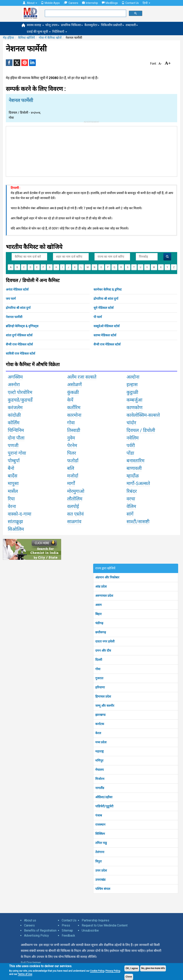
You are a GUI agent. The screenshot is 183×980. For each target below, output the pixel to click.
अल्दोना (133, 377)
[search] (85, 13)
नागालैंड (100, 788)
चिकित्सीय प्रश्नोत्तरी (112, 25)
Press (66, 925)
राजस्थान (100, 825)
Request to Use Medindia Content (105, 925)
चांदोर (131, 423)
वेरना (12, 506)
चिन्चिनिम (16, 430)
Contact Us (130, 3)
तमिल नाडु (101, 843)
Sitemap (67, 930)
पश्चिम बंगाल (103, 889)
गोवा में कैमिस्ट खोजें (50, 38)
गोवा (71, 423)
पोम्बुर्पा (14, 461)
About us (30, 920)
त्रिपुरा (98, 861)
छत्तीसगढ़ (101, 632)
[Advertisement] (92, 151)
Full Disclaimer (31, 963)
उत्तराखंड (100, 880)
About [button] (30, 3)
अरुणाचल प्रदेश (104, 596)
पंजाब (99, 815)
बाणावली (134, 468)
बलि (71, 468)
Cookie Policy (97, 971)
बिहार (98, 614)
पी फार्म (98, 317)
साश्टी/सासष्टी (138, 522)
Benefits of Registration (40, 930)
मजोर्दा (73, 476)
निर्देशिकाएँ (60, 32)
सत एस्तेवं (75, 514)
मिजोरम (100, 779)
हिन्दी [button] (146, 3)
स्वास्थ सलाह (35, 25)
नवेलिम (133, 438)
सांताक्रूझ (15, 522)
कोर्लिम (14, 423)
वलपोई (73, 506)
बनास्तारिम (135, 461)
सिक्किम (100, 834)
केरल (98, 733)
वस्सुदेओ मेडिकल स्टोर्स (107, 326)
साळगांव (74, 522)
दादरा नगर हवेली (105, 641)
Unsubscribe (90, 930)
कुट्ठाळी (132, 392)
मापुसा (13, 483)
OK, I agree (132, 968)
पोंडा (130, 453)
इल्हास (132, 385)
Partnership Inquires (95, 920)
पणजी (13, 446)
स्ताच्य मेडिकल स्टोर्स (105, 335)
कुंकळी (73, 392)
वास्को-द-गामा (20, 514)
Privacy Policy (113, 971)
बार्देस (13, 476)
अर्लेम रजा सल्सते (82, 377)
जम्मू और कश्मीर (105, 706)
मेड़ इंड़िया (8, 38)
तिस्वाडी (74, 430)
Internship (90, 3)
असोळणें (74, 385)
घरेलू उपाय (52, 25)
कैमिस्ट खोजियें (26, 38)
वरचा (131, 499)
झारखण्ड (100, 715)
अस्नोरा (14, 385)
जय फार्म (11, 299)
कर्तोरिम (74, 408)
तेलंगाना (100, 852)
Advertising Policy (36, 936)
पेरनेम (72, 446)
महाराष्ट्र (99, 751)
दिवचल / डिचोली (141, 430)
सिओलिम (16, 529)
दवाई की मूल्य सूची (39, 32)
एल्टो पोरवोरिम (20, 392)
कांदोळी (14, 415)
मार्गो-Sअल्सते (138, 483)
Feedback (68, 936)
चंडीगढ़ (99, 623)
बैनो (11, 468)
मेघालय (99, 770)
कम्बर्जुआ (134, 400)
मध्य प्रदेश (101, 742)
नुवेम (71, 438)
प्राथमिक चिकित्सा (72, 25)
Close (129, 977)
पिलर (72, 453)
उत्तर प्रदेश (101, 871)
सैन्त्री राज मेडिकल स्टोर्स (19, 344)
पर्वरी (131, 446)
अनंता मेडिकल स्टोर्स (17, 290)
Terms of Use (25, 974)
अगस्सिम (15, 377)
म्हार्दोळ (133, 476)
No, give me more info (153, 968)
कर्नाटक (100, 724)
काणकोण (134, 408)
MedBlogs (110, 3)
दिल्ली (99, 660)
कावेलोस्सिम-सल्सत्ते (143, 415)
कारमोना (74, 415)
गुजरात (99, 678)
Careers (71, 3)
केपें (70, 400)
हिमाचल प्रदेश (103, 697)
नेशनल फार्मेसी (14, 317)
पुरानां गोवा (17, 453)
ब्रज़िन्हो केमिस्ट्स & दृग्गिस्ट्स (22, 326)
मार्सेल (13, 491)
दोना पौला (16, 438)
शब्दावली (132, 25)
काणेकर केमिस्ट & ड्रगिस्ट (108, 290)
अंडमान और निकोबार (107, 577)
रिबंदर (132, 491)
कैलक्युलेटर (92, 25)
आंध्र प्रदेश (101, 587)
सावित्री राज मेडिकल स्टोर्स (20, 354)
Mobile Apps (50, 3)
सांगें (130, 514)
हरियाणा (100, 687)
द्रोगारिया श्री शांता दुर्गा (106, 299)
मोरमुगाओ (76, 491)
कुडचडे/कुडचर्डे (20, 400)
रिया (11, 499)
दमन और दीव (103, 651)
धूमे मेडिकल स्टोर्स (104, 308)
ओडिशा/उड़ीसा (104, 797)
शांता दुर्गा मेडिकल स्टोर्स (19, 335)
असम (98, 605)
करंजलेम (15, 408)
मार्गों (71, 483)
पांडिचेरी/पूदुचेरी (104, 806)
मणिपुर (99, 761)
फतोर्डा (73, 461)
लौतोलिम (75, 499)
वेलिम (131, 506)
